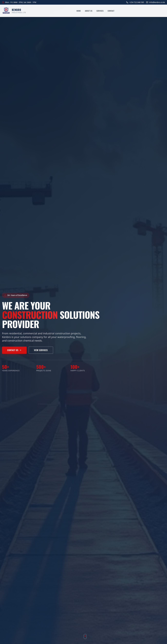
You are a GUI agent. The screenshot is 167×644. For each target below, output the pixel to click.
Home (79, 11)
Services (100, 11)
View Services (41, 350)
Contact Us (14, 350)
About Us (89, 11)
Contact (111, 11)
